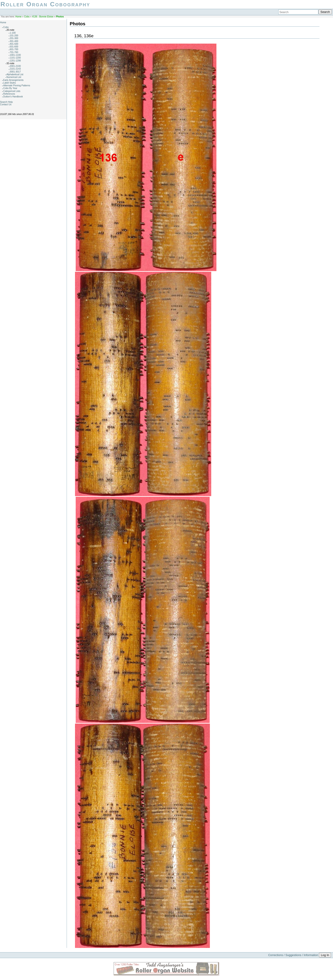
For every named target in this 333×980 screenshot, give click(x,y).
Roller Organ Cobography (45, 4)
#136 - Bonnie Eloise (43, 17)
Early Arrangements (13, 80)
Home (18, 17)
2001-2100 (15, 66)
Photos (60, 17)
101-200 (14, 36)
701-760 (14, 52)
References (9, 94)
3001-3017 (15, 72)
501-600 (14, 47)
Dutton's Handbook (13, 97)
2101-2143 (15, 69)
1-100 (13, 33)
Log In (325, 955)
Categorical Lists (12, 91)
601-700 (14, 49)
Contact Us (6, 104)
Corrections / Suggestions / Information (293, 955)
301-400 (14, 41)
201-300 (14, 38)
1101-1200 (15, 58)
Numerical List (14, 77)
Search (325, 12)
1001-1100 (15, 55)
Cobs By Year (10, 88)
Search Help (6, 102)
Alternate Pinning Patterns (17, 86)
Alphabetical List (15, 74)
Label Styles (9, 83)
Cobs (27, 17)
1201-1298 (15, 61)
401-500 (14, 44)
